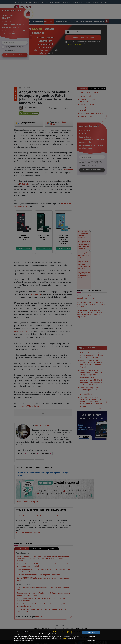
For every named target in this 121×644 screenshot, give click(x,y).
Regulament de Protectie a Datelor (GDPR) (58, 632)
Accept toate (91, 633)
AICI (65, 638)
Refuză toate (91, 641)
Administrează (91, 637)
